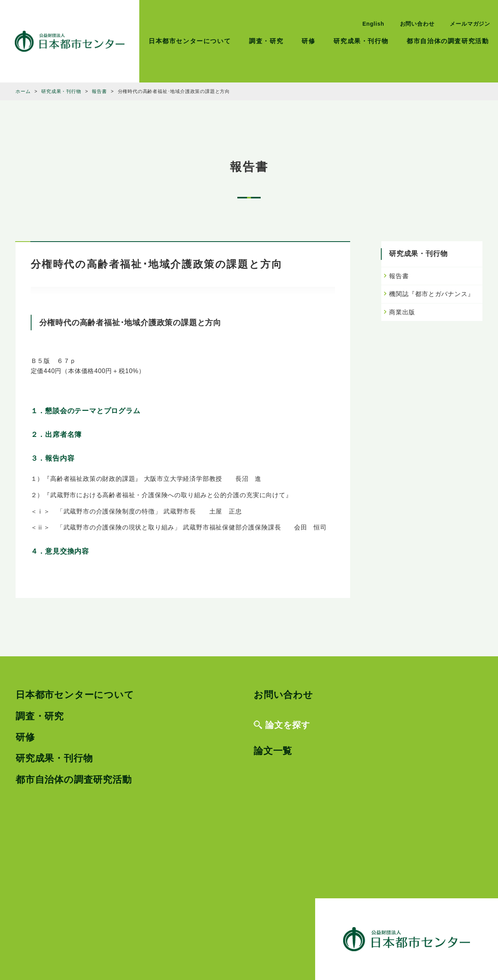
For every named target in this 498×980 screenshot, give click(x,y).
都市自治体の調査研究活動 (448, 41)
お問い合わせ (417, 24)
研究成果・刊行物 (361, 41)
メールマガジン (470, 24)
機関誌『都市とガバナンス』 (431, 294)
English (373, 24)
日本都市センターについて (190, 41)
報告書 (399, 276)
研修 (308, 41)
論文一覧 (273, 751)
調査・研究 (266, 41)
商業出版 (402, 312)
